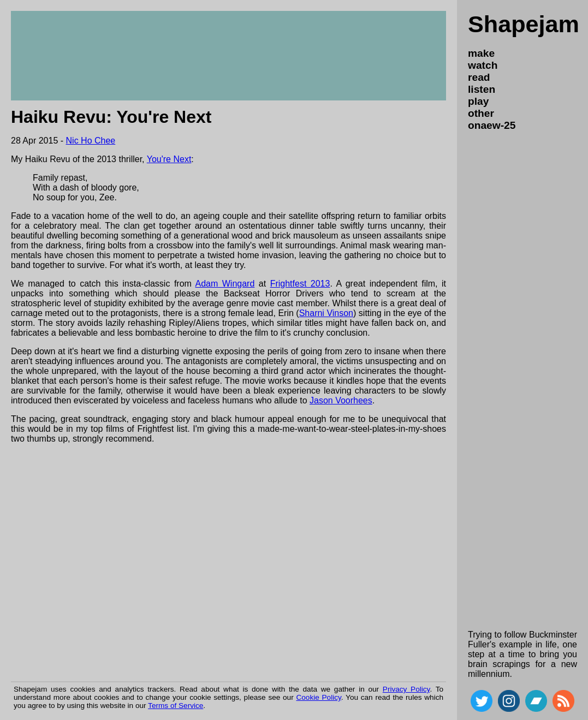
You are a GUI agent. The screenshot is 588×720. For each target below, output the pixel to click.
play (478, 101)
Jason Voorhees (341, 400)
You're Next (169, 159)
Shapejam (524, 24)
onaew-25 (492, 125)
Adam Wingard (225, 284)
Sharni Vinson (326, 313)
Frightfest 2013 (300, 284)
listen (482, 89)
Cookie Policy (318, 697)
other (481, 113)
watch (483, 65)
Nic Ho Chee (91, 141)
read (479, 77)
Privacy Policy (406, 689)
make (481, 53)
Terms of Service (176, 706)
